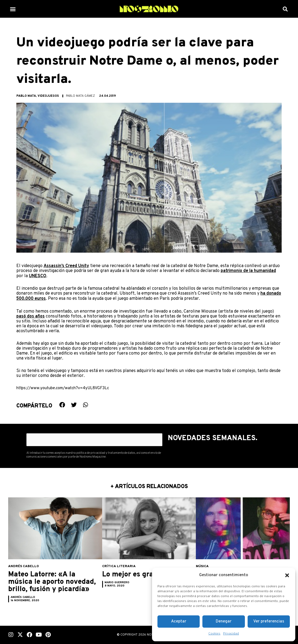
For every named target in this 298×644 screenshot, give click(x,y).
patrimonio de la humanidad (248, 271)
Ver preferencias (269, 622)
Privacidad (231, 634)
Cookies (214, 634)
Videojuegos (48, 96)
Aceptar (179, 622)
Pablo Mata (26, 96)
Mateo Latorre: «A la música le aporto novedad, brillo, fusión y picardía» (51, 585)
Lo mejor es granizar (142, 574)
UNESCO (38, 276)
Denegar (224, 622)
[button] (287, 575)
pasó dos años (31, 316)
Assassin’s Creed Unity (66, 266)
